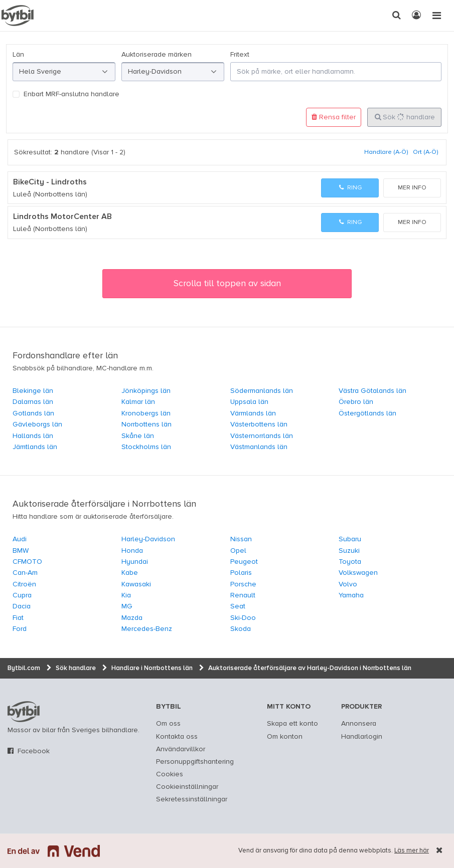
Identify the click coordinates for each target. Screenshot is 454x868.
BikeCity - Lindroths (50, 182)
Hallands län (33, 436)
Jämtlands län (35, 447)
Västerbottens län (259, 424)
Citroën (24, 584)
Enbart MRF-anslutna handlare (71, 94)
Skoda (241, 629)
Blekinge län (33, 391)
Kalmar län (138, 402)
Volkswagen (358, 573)
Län (18, 55)
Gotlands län (33, 413)
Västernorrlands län (262, 436)
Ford (20, 629)
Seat (238, 606)
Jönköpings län (146, 391)
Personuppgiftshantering (195, 762)
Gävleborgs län (37, 424)
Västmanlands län (259, 447)
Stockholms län (146, 447)
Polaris (241, 573)
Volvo (348, 584)
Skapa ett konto (292, 724)
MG (127, 606)
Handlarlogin (362, 737)
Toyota (350, 562)
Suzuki (349, 551)
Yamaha (351, 595)
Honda (132, 551)
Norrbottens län (146, 424)
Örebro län (356, 402)
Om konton (285, 737)
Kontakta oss (177, 737)
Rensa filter (334, 117)
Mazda (132, 618)
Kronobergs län (146, 413)
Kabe (130, 573)
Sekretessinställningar (192, 799)
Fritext (240, 55)
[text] (18, 16)
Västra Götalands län (372, 391)
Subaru (350, 539)
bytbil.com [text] (24, 712)
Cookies (170, 774)
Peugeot (244, 562)
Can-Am (25, 573)
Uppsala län (249, 402)
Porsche (243, 584)
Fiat (18, 618)
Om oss (168, 724)
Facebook (34, 751)
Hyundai (135, 562)
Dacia (22, 606)
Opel (238, 551)
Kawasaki (136, 584)
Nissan (241, 539)
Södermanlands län (262, 391)
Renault (243, 595)
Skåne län (138, 436)
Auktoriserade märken (157, 55)
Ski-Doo (243, 618)
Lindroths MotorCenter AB (62, 217)
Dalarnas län (33, 402)
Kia (126, 595)
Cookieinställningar (187, 787)
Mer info (412, 188)
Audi (20, 539)
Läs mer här (412, 851)
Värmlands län (253, 413)
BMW (21, 551)
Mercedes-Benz (147, 629)
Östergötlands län (367, 413)
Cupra (22, 595)
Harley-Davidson (148, 539)
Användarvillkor (181, 749)
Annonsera (359, 724)
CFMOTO (27, 562)
